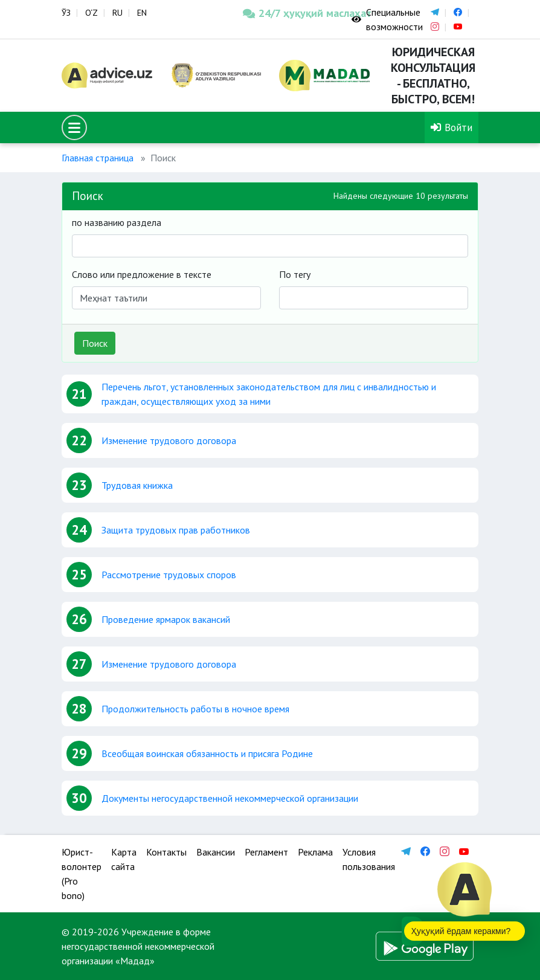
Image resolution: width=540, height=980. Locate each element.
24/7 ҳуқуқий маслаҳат (288, 13)
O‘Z (92, 13)
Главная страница (98, 158)
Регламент (266, 852)
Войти (452, 127)
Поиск (95, 343)
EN (142, 13)
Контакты (166, 852)
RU (117, 13)
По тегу (295, 274)
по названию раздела (117, 222)
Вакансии (216, 852)
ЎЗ (66, 13)
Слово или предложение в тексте (142, 274)
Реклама (315, 852)
